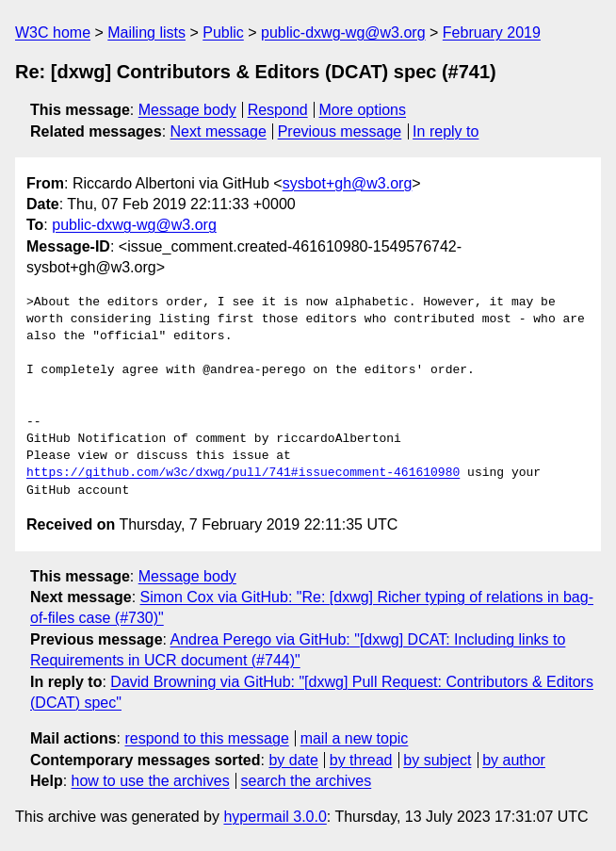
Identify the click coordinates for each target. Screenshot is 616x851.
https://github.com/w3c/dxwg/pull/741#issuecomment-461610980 (243, 473)
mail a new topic (355, 738)
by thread (361, 760)
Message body (187, 110)
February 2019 (492, 33)
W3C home (53, 33)
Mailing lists (146, 33)
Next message (219, 131)
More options (363, 110)
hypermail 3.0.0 (275, 817)
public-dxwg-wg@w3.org (343, 33)
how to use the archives (151, 781)
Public (223, 33)
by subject (437, 760)
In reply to (446, 131)
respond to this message (206, 738)
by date (293, 760)
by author (514, 760)
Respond (278, 110)
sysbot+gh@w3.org (348, 183)
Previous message (340, 131)
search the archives (307, 781)
